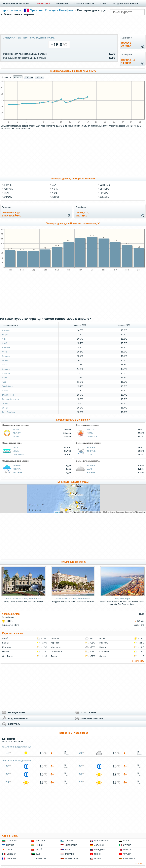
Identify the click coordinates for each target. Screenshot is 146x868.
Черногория (72, 858)
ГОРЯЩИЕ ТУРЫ (42, 3)
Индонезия (71, 845)
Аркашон (6, 347)
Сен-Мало (104, 652)
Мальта (127, 850)
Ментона (7, 647)
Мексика (11, 854)
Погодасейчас (126, 45)
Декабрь (17, 473)
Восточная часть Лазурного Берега (24, 598)
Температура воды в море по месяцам (73, 179)
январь (8, 185)
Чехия (97, 858)
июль (54, 193)
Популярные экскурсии (73, 562)
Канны (5, 408)
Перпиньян (56, 652)
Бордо (4, 378)
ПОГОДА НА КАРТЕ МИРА (16, 3)
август (55, 197)
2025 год (29, 77)
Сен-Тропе (8, 656)
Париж (6, 652)
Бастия (5, 360)
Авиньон (6, 330)
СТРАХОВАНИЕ (89, 713)
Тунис (97, 854)
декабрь (104, 197)
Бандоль (6, 356)
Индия (39, 845)
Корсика (55, 643)
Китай (39, 850)
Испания (99, 845)
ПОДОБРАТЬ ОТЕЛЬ (18, 718)
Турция (127, 854)
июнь (55, 189)
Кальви (5, 403)
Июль (16, 429)
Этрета (103, 656)
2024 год (40, 77)
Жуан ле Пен (8, 395)
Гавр (4, 382)
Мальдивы (100, 850)
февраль (8, 189)
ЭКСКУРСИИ (62, 3)
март (6, 193)
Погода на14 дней (128, 62)
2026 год (18, 77)
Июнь (16, 437)
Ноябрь (17, 465)
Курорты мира (11, 10)
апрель (8, 197)
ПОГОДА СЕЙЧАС (11, 614)
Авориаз (5, 335)
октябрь (104, 189)
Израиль (11, 845)
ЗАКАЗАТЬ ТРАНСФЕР (92, 718)
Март (89, 455)
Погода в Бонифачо (60, 10)
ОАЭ (38, 854)
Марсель (104, 643)
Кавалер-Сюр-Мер (10, 399)
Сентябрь (92, 437)
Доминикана (101, 841)
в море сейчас (11, 214)
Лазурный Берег (122, 598)
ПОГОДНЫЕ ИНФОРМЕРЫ (125, 3)
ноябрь (104, 193)
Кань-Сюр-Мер (8, 412)
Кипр (9, 850)
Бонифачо (6, 373)
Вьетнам (40, 841)
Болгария (12, 841)
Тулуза (54, 656)
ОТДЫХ (103, 3)
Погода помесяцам (82, 214)
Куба (67, 850)
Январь (91, 447)
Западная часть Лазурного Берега (73, 598)
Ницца (103, 647)
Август (17, 433)
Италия (127, 845)
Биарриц (6, 369)
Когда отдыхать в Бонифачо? (73, 420)
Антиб (4, 343)
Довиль (5, 391)
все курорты (138, 661)
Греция (69, 841)
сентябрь (105, 185)
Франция (36, 10)
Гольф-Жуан (7, 386)
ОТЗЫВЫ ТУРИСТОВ (83, 3)
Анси (4, 339)
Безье (4, 365)
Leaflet (57, 512)
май (54, 185)
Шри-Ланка (129, 858)
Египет (127, 841)
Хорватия (41, 858)
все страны (139, 863)
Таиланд (69, 854)
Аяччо (4, 352)
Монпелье (56, 647)
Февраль (91, 451)
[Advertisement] (73, 25)
